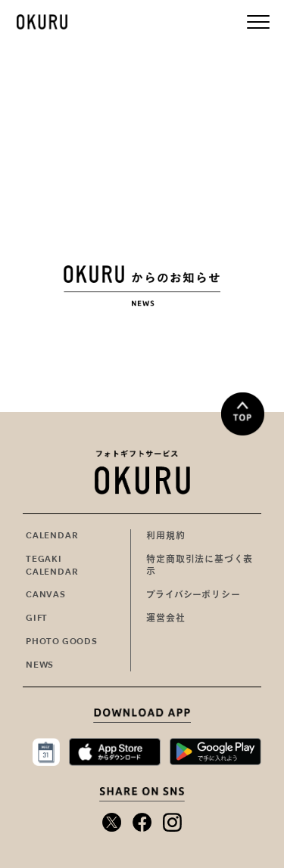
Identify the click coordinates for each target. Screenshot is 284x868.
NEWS (40, 665)
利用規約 (165, 535)
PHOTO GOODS (62, 641)
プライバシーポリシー (193, 594)
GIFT (37, 618)
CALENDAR (52, 535)
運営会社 (165, 618)
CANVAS (46, 594)
